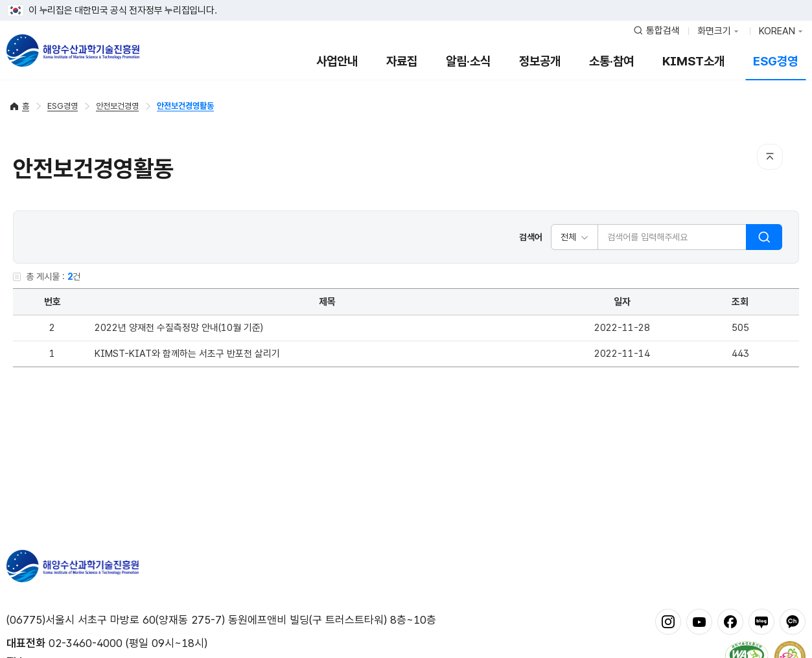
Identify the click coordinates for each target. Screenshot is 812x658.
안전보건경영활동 (185, 106)
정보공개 (540, 61)
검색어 (531, 237)
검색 (764, 237)
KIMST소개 (693, 61)
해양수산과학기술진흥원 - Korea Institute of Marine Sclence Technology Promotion (73, 51)
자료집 (402, 61)
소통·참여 (611, 61)
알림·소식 (468, 61)
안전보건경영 (117, 106)
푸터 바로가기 (406, 0)
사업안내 (337, 61)
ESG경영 (775, 61)
